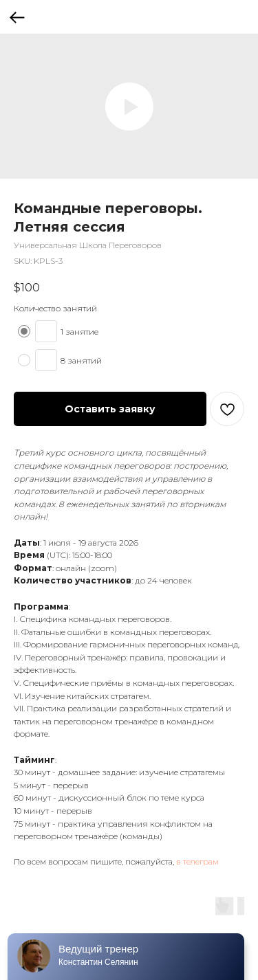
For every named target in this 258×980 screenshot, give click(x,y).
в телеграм (197, 861)
